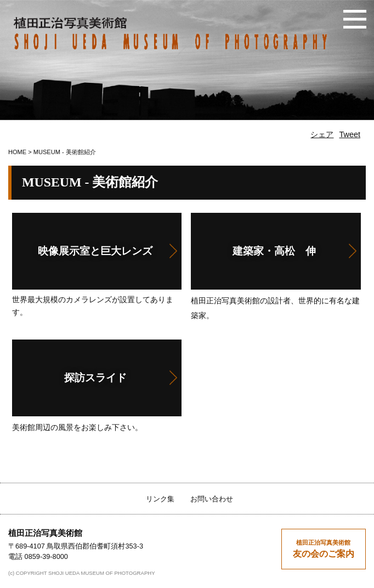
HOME (17, 152)
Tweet (350, 134)
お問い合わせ (212, 499)
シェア (322, 134)
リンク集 (160, 499)
